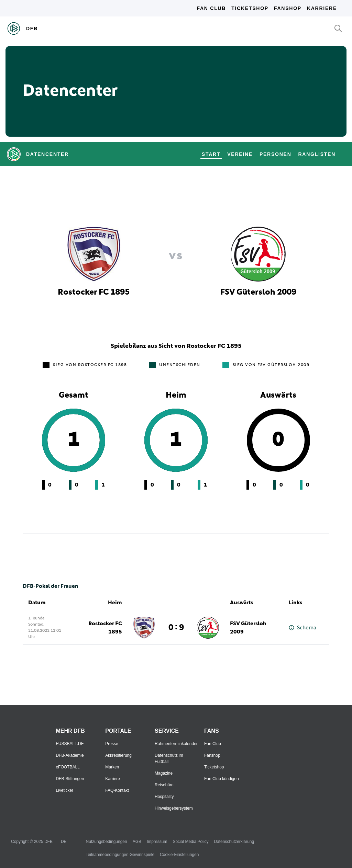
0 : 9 (176, 628)
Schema (302, 628)
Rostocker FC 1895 (105, 628)
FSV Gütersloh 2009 (248, 628)
